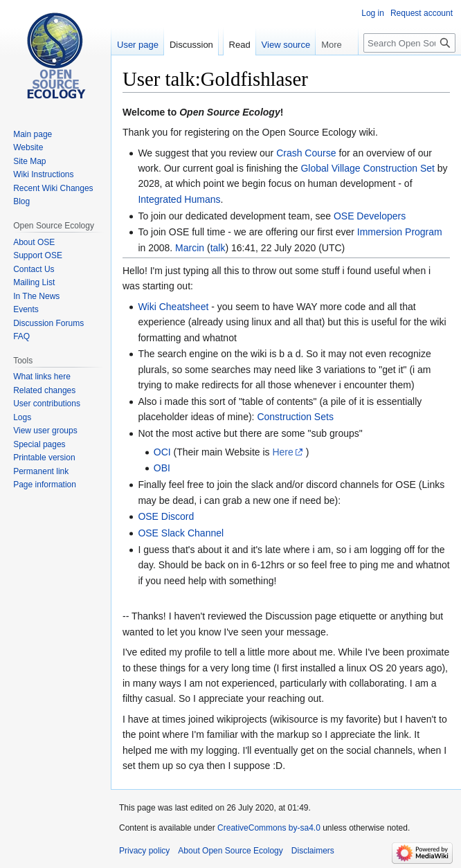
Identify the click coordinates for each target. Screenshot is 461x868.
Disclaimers (313, 851)
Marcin (190, 248)
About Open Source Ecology (230, 851)
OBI (162, 468)
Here (282, 452)
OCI (162, 452)
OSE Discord (166, 516)
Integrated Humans (179, 199)
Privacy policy (144, 851)
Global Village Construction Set (368, 168)
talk (218, 248)
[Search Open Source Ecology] (409, 43)
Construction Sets (295, 417)
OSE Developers (370, 216)
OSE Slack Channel (181, 533)
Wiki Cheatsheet (173, 307)
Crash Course (306, 153)
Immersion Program (400, 232)
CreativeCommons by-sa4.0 (269, 828)
